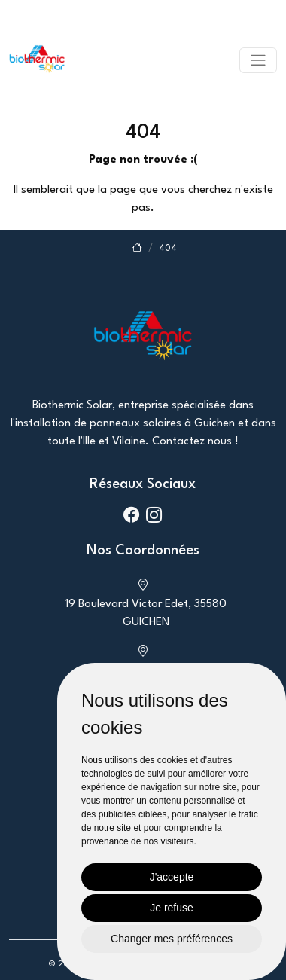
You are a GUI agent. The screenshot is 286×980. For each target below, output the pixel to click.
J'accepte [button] (172, 877)
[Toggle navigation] (258, 60)
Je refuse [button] (172, 908)
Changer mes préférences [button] (172, 939)
